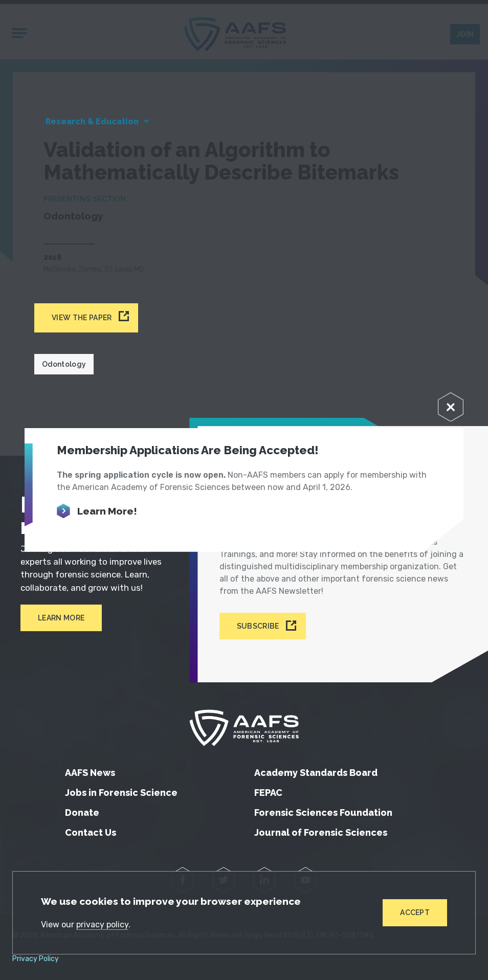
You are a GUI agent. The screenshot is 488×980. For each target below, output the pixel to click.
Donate (82, 812)
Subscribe (258, 626)
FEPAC (268, 793)
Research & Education (92, 121)
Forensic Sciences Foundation (323, 812)
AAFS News (90, 773)
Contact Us (91, 832)
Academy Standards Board (316, 773)
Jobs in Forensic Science (121, 793)
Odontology (64, 364)
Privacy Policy (36, 959)
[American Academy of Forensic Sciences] (244, 728)
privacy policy (102, 925)
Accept (415, 912)
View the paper (82, 318)
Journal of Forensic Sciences (321, 832)
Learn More (61, 618)
